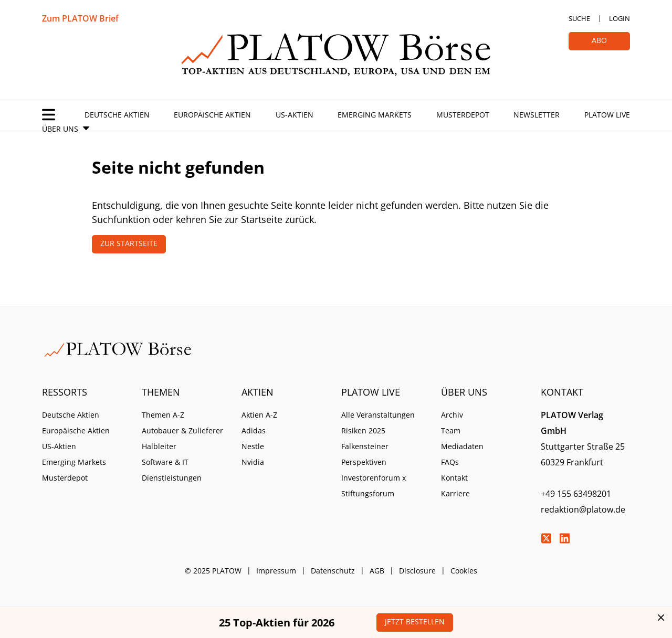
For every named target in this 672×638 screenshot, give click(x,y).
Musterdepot (463, 115)
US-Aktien (295, 115)
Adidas (254, 430)
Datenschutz (333, 571)
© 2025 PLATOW (213, 571)
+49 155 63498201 (576, 494)
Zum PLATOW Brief (80, 18)
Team (451, 430)
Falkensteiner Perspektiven (365, 454)
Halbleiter (159, 446)
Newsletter (537, 115)
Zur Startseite (129, 243)
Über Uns (60, 129)
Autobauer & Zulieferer (182, 430)
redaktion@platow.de (583, 509)
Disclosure (417, 571)
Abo (599, 40)
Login (619, 18)
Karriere (455, 493)
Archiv (452, 415)
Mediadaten (462, 446)
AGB (377, 571)
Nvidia (253, 462)
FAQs (450, 462)
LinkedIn (564, 538)
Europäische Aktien (212, 115)
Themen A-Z (163, 415)
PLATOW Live (607, 115)
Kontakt (454, 478)
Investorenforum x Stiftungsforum (374, 486)
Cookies (464, 571)
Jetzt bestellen (415, 621)
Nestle (253, 446)
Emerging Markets (375, 115)
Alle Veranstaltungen (378, 415)
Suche (579, 18)
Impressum (276, 571)
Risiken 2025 (363, 430)
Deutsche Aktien (117, 115)
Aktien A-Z (259, 415)
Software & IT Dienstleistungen (172, 470)
